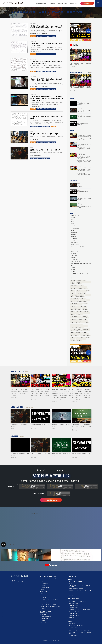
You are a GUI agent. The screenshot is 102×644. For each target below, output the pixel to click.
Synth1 (72, 337)
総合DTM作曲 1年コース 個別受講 (49, 602)
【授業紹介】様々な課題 (74, 606)
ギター (78, 331)
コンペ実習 (74, 226)
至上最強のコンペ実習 (82, 302)
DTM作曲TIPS (74, 259)
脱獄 (79, 329)
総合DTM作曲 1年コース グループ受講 (49, 600)
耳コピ (72, 297)
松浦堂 (86, 303)
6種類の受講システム (74, 603)
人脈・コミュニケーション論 (76, 306)
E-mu (78, 318)
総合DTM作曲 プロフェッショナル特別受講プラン (52, 606)
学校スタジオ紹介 (45, 583)
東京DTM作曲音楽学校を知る (39, 3)
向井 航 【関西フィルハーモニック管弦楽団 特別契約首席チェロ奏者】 (80, 585)
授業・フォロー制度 (63, 3)
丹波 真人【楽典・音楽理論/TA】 (76, 593)
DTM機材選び (74, 239)
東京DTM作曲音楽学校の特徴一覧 (49, 579)
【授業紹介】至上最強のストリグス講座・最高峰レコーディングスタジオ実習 (80, 610)
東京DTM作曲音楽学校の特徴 (78, 247)
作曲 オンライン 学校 (76, 316)
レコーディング (74, 328)
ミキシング (79, 340)
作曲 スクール (84, 326)
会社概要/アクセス (73, 636)
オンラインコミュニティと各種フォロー (78, 601)
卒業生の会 (71, 617)
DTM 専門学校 (74, 287)
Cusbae (81, 323)
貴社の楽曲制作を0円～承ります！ (76, 626)
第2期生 (72, 331)
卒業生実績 (44, 585)
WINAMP (84, 292)
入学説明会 (80, 289)
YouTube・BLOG (74, 3)
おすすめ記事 (74, 232)
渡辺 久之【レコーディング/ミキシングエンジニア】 (80, 591)
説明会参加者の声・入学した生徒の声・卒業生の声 (46, 36)
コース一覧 (43, 597)
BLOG (72, 230)
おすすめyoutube (75, 222)
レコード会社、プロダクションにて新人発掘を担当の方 (80, 633)
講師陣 (70, 579)
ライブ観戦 (74, 253)
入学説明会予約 (87, 3)
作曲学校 (73, 282)
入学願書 (43, 621)
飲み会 (85, 289)
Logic (81, 321)
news (82, 313)
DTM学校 (33, 36)
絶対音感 (73, 315)
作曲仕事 (78, 282)
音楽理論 (73, 290)
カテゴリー (74, 249)
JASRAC (72, 332)
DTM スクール (74, 323)
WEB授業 (73, 271)
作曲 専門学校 (80, 290)
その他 (70, 621)
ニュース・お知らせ (76, 262)
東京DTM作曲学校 (86, 329)
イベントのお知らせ (75, 313)
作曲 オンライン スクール (82, 311)
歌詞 (85, 306)
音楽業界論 (74, 236)
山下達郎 (86, 321)
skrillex (87, 337)
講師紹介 (73, 220)
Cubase (72, 300)
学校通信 (73, 269)
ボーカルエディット (82, 319)
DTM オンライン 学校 (76, 308)
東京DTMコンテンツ (76, 245)
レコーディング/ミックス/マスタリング (80, 273)
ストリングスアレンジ (81, 293)
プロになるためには (75, 285)
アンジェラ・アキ (74, 324)
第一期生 (78, 332)
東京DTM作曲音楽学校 (80, 297)
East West (73, 340)
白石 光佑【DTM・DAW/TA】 (75, 595)
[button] (88, 48)
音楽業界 (84, 308)
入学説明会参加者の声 (46, 617)
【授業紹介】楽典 (73, 613)
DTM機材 (73, 293)
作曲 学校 (85, 310)
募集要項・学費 (45, 619)
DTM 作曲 (79, 334)
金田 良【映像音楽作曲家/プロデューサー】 (78, 589)
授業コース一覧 (75, 251)
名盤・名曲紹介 (75, 243)
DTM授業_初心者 (75, 228)
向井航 (88, 331)
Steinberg (73, 318)
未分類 (73, 224)
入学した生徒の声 (45, 587)
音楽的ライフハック (76, 215)
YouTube (73, 218)
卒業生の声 (85, 316)
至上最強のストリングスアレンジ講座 (78, 298)
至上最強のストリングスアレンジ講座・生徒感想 (44, 134)
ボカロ (82, 285)
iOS (81, 324)
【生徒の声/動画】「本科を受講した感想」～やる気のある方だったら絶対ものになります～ (46, 80)
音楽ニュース (74, 267)
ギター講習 (73, 334)
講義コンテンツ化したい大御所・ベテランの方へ (79, 630)
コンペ (89, 336)
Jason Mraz (88, 295)
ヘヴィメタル (73, 329)
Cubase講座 (74, 255)
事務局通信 (74, 234)
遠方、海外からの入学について (48, 623)
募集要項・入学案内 (46, 612)
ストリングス (79, 315)
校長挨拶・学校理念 (46, 581)
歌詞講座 (73, 311)
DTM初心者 (87, 313)
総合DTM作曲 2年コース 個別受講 (49, 604)
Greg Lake (83, 300)
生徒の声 (73, 292)
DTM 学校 (86, 334)
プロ (84, 339)
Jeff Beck (84, 332)
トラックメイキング (80, 337)
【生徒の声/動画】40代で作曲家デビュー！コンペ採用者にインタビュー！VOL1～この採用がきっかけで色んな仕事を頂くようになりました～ (47, 98)
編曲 (87, 318)
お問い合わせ (72, 624)
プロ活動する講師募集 (74, 628)
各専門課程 (44, 608)
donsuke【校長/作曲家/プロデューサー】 (78, 582)
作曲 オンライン (74, 295)
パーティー (73, 302)
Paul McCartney (74, 321)
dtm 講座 (86, 323)
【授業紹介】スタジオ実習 (75, 608)
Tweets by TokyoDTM (36, 513)
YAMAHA (80, 305)
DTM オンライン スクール (76, 303)
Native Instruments (86, 282)
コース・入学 (52, 3)
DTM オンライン (83, 287)
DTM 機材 (87, 290)
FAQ (42, 594)
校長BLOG (73, 257)
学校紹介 (82, 295)
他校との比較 (44, 591)
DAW (79, 310)
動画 (77, 300)
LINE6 (88, 300)
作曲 (82, 318)
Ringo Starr (73, 305)
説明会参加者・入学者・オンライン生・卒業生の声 (45, 150)
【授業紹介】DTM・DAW (74, 615)
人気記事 (73, 284)
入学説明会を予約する (51, 500)
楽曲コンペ (83, 336)
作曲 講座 (81, 328)
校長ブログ (73, 289)
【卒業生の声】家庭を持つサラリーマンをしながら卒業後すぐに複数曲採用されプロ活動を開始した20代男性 (46, 27)
